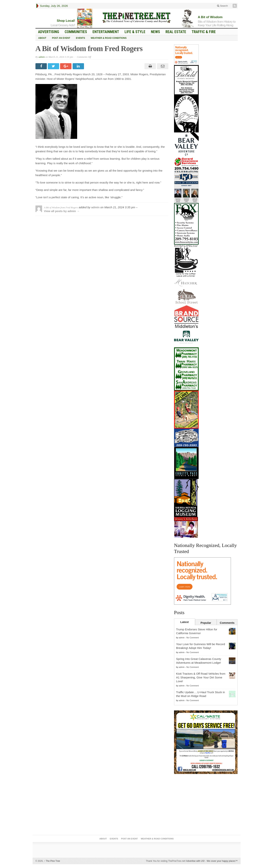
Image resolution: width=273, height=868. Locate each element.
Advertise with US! (195, 861)
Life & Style (135, 32)
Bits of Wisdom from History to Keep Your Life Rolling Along (217, 23)
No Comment (193, 638)
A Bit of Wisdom (210, 17)
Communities (76, 32)
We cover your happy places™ (222, 861)
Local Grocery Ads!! (63, 25)
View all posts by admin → (62, 211)
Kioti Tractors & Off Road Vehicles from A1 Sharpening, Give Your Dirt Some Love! (201, 677)
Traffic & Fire (204, 32)
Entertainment (106, 32)
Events (80, 38)
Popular (206, 623)
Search (222, 6)
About (42, 38)
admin (42, 57)
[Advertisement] (206, 805)
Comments (227, 623)
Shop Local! (66, 21)
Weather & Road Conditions (109, 38)
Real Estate (176, 32)
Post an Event (61, 38)
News (155, 32)
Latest (184, 622)
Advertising (49, 32)
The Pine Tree (52, 861)
